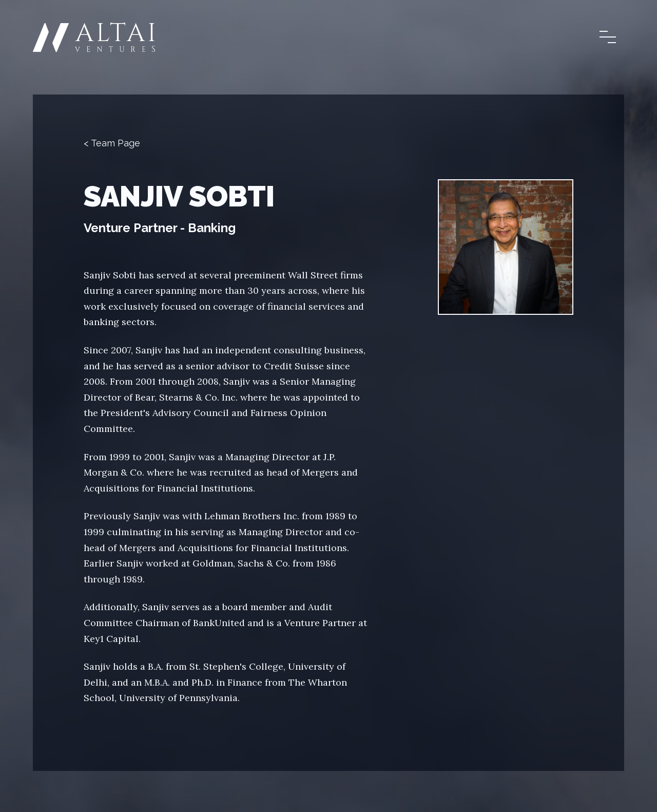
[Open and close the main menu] (608, 37)
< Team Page (112, 143)
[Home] (94, 37)
